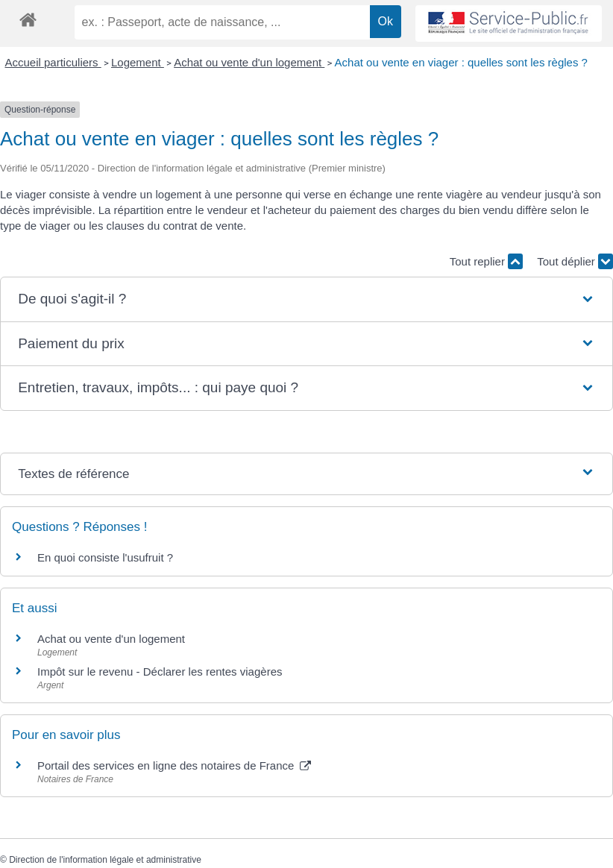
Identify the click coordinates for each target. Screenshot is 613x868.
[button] (306, 299)
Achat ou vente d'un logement (249, 62)
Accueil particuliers (53, 62)
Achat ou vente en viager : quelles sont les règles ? (461, 62)
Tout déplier (575, 261)
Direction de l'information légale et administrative (105, 860)
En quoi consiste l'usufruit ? (105, 557)
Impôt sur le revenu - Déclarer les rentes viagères (160, 672)
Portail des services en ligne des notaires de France (174, 765)
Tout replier (486, 261)
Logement (138, 62)
